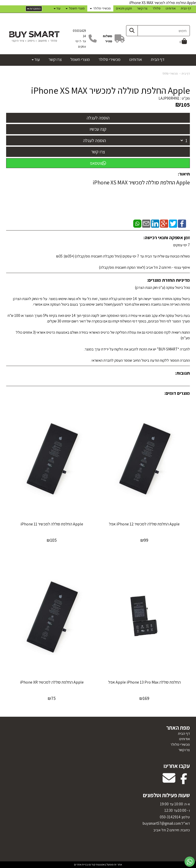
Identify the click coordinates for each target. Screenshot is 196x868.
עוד (57, 8)
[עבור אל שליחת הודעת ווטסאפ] (190, 862)
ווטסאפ (98, 163)
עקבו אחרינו (177, 766)
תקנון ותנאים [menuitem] (124, 8)
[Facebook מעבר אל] (184, 781)
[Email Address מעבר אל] (169, 781)
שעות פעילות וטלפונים (166, 795)
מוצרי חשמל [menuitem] (75, 8)
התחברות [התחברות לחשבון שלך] (34, 9)
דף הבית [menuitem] (186, 8)
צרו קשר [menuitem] (142, 8)
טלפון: (185, 817)
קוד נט (92, 864)
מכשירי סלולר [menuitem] (100, 8)
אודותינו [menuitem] (171, 8)
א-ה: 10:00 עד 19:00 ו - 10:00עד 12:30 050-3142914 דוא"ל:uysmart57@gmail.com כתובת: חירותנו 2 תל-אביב (166, 817)
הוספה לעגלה (95, 140)
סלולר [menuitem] (157, 8)
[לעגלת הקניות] (183, 42)
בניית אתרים (81, 864)
